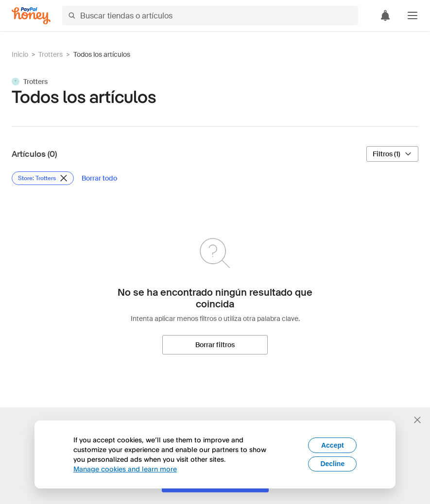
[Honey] (31, 16)
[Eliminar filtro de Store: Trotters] (43, 178)
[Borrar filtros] (215, 345)
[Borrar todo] (99, 178)
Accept (333, 445)
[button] (413, 16)
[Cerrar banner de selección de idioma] (417, 420)
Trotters (51, 54)
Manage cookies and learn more (125, 469)
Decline (332, 464)
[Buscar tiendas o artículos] (210, 16)
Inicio (20, 54)
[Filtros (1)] (392, 154)
